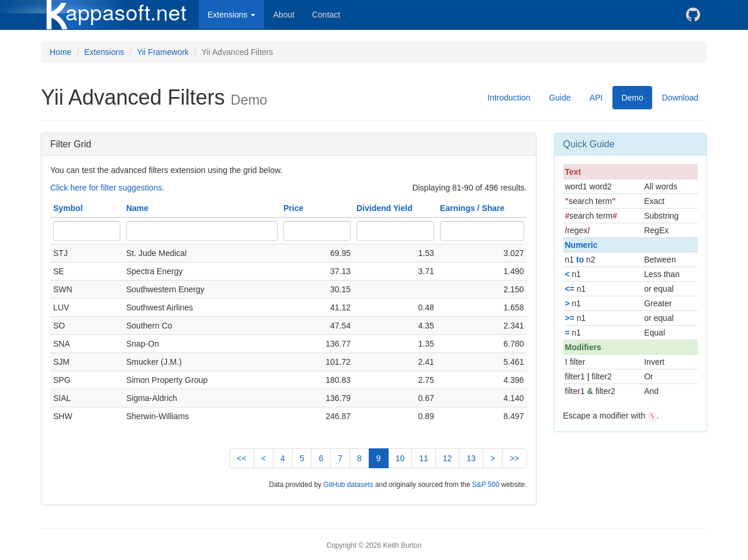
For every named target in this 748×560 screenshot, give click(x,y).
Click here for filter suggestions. (107, 188)
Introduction (509, 98)
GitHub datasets (348, 485)
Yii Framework (163, 52)
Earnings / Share (472, 208)
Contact (326, 15)
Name (137, 208)
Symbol (68, 208)
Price (293, 208)
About (284, 15)
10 (400, 458)
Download (680, 98)
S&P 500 (486, 485)
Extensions (104, 52)
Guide (560, 98)
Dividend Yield (385, 208)
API (596, 98)
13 (471, 458)
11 (424, 458)
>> (514, 458)
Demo (632, 98)
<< (241, 458)
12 (448, 458)
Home (60, 52)
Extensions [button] (231, 15)
